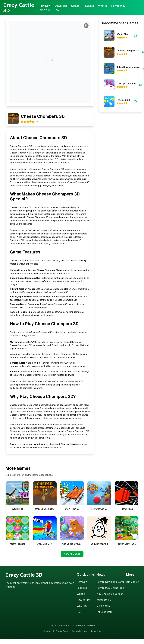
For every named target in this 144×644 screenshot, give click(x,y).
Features (89, 6)
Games (75, 6)
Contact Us (96, 631)
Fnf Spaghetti (104, 612)
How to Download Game (110, 582)
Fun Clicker (132, 582)
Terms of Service (80, 631)
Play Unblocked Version (110, 594)
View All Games (72, 554)
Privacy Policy (62, 631)
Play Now (45, 6)
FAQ (57, 10)
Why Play (45, 10)
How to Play (118, 6)
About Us (47, 631)
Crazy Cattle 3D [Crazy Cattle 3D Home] (19, 8)
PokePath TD (104, 600)
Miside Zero (103, 606)
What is (103, 6)
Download (61, 6)
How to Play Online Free (110, 588)
